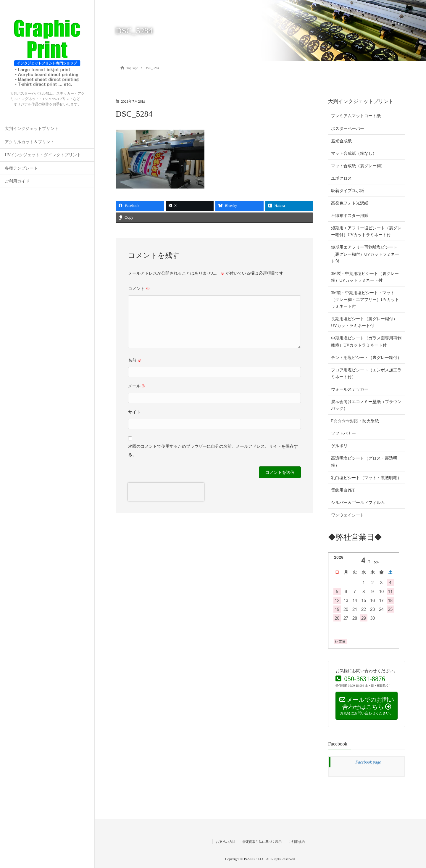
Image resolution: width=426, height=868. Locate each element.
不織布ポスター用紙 (350, 216)
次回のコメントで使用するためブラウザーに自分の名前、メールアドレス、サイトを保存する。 (213, 451)
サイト (134, 412)
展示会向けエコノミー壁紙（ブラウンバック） (366, 405)
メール (137, 386)
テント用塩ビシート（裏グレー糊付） (366, 358)
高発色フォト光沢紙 (350, 203)
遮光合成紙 (341, 141)
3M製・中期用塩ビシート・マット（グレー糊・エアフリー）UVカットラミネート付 (365, 300)
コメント (139, 289)
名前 (135, 360)
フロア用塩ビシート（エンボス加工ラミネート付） (366, 373)
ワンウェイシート (348, 515)
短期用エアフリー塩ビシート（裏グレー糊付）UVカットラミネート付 (366, 231)
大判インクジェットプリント (32, 129)
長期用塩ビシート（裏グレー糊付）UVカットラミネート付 (364, 322)
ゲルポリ (339, 446)
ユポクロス (341, 178)
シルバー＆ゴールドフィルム (358, 503)
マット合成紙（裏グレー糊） (358, 166)
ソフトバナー (343, 433)
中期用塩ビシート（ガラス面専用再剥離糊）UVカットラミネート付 (366, 342)
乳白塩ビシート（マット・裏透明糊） (366, 478)
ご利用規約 (297, 842)
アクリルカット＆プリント (30, 142)
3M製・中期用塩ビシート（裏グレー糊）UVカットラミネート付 (365, 277)
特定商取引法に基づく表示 (262, 842)
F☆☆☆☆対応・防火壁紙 (355, 421)
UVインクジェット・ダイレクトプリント (43, 155)
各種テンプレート (21, 168)
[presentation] (166, 492)
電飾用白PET (343, 490)
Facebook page (368, 762)
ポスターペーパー (348, 129)
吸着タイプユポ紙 (348, 191)
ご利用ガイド (17, 181)
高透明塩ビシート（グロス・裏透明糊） (364, 462)
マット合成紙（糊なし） (354, 153)
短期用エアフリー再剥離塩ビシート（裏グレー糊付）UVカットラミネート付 (365, 254)
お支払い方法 (226, 842)
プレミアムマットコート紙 (356, 116)
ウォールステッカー (350, 389)
